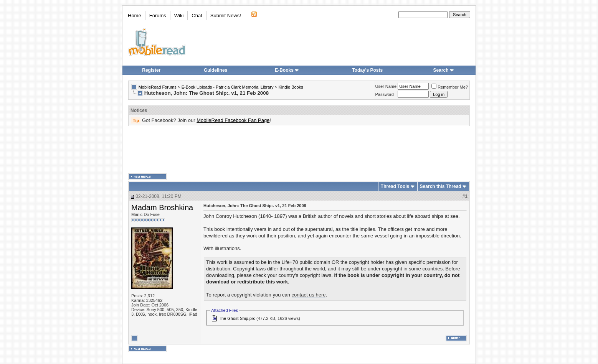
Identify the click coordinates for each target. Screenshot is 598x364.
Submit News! (226, 16)
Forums (158, 16)
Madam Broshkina (162, 208)
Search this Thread (441, 186)
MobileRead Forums (158, 87)
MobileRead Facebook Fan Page (233, 120)
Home (135, 16)
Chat (197, 16)
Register (151, 70)
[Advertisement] (299, 150)
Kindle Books (291, 87)
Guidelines (216, 70)
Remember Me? (450, 87)
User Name (386, 86)
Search (444, 70)
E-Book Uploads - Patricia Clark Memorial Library (228, 87)
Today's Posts (367, 70)
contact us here (309, 295)
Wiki (179, 16)
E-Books (287, 70)
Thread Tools (395, 186)
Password (385, 94)
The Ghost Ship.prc (237, 318)
